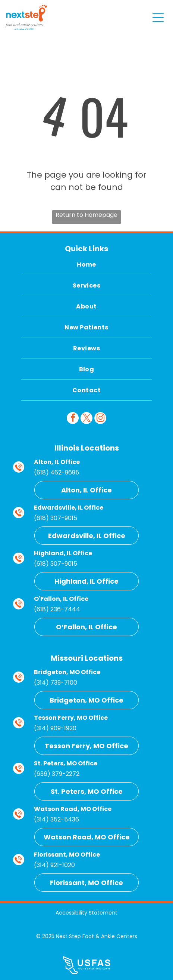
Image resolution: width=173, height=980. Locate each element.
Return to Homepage (86, 215)
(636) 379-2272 (57, 774)
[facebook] (73, 419)
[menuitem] (87, 265)
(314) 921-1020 (54, 865)
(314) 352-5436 (56, 819)
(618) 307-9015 (56, 518)
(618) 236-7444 (57, 609)
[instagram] (100, 419)
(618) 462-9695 (56, 472)
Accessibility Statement (86, 913)
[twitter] (86, 419)
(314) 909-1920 (55, 728)
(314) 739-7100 (56, 683)
